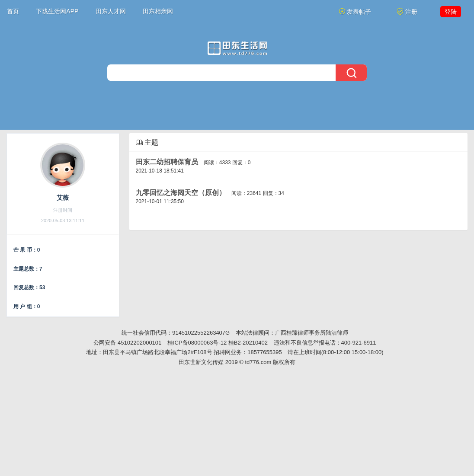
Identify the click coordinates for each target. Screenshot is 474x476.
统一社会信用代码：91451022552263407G (176, 333)
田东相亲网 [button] (158, 11)
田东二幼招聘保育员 (167, 162)
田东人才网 (111, 11)
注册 (407, 11)
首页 (13, 11)
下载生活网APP (57, 11)
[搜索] (237, 73)
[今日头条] (237, 48)
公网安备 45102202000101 (127, 343)
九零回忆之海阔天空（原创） (181, 193)
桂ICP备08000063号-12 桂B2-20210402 (218, 343)
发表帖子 (355, 11)
